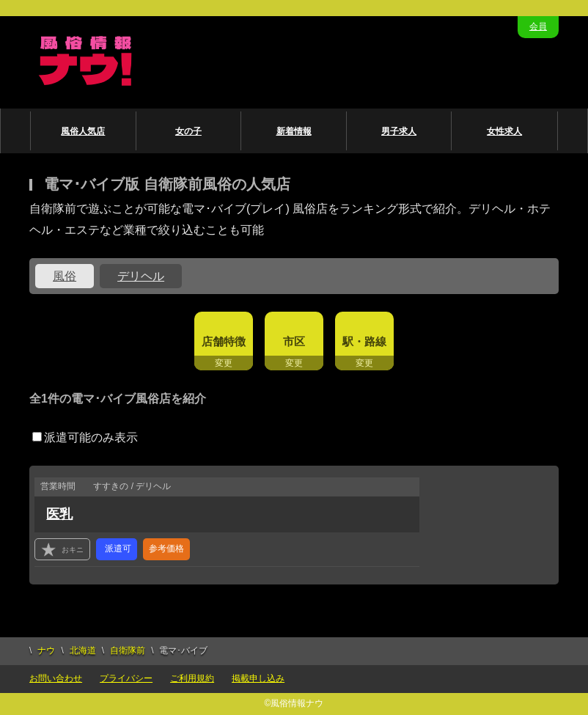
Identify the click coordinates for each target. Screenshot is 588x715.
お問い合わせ (56, 678)
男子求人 (399, 131)
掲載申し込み (258, 678)
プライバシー (126, 678)
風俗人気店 (83, 131)
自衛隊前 (128, 650)
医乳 (59, 514)
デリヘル (141, 276)
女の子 (188, 131)
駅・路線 (364, 341)
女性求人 (504, 131)
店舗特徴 (224, 341)
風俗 (65, 276)
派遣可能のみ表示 (85, 437)
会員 (538, 26)
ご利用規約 (192, 678)
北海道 (83, 650)
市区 (294, 341)
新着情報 (294, 131)
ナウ (46, 650)
